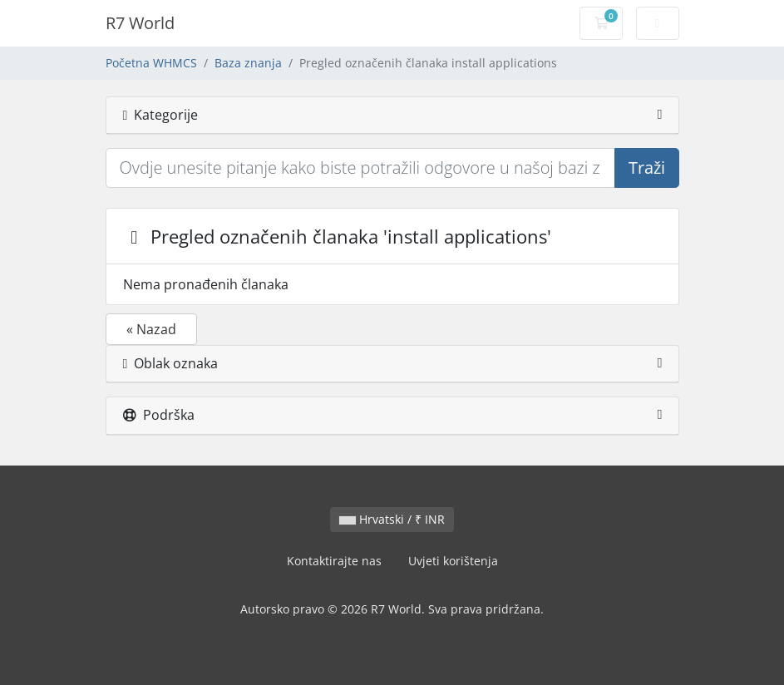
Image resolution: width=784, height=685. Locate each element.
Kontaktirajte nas (334, 561)
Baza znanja (248, 63)
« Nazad (151, 329)
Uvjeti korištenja (453, 561)
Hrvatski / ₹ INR (392, 519)
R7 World (140, 23)
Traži (647, 168)
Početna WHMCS (151, 63)
